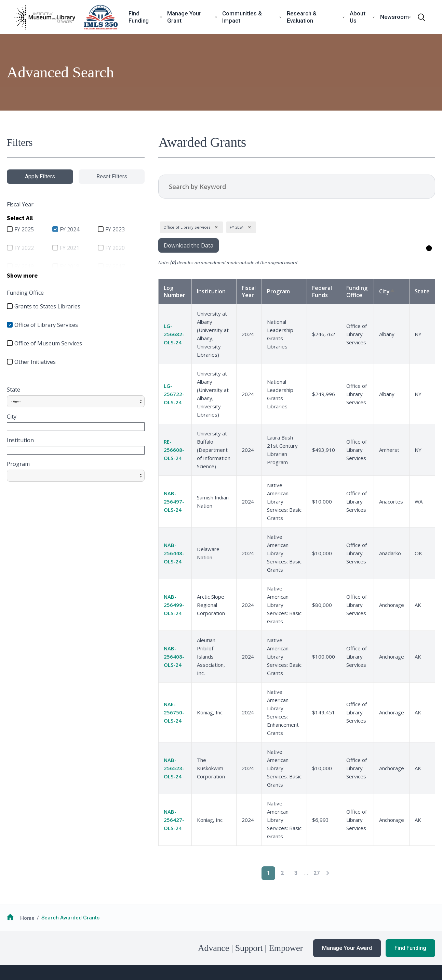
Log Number (146, 291)
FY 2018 (60, 266)
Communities (198, 876)
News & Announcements (387, 876)
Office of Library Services (46, 325)
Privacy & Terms (75, 942)
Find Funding (410, 817)
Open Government (171, 942)
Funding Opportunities (34, 884)
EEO (105, 942)
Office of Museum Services (48, 343)
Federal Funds (317, 291)
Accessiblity (130, 942)
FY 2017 (96, 266)
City (12, 417)
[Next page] (314, 742)
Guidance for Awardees (124, 876)
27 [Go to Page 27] (303, 742)
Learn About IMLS (291, 876)
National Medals (202, 884)
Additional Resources (33, 892)
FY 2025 (24, 229)
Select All (20, 218)
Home (27, 786)
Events (365, 892)
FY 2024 (60, 229)
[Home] (44, 17)
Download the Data (160, 245)
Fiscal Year (234, 291)
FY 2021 (60, 248)
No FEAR (40, 942)
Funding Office (353, 291)
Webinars (369, 901)
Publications (373, 909)
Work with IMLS (288, 884)
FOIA (18, 942)
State (14, 390)
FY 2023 (96, 229)
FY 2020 (96, 248)
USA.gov (279, 942)
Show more (22, 275)
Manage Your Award (347, 817)
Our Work (369, 884)
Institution (20, 440)
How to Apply (23, 876)
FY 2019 (24, 266)
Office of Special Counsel (229, 942)
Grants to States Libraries (47, 306)
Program (18, 464)
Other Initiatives (35, 362)
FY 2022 (24, 248)
